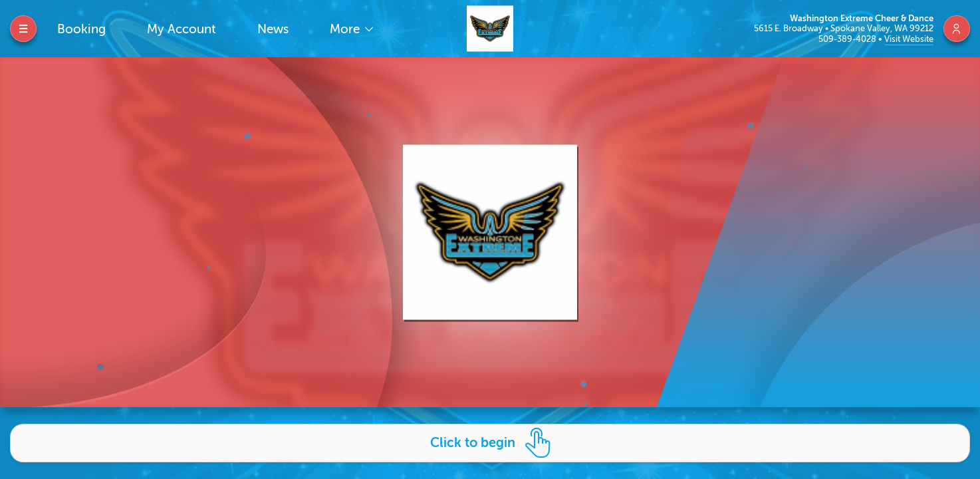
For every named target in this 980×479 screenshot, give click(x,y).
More (346, 29)
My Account (182, 29)
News (273, 29)
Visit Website (909, 39)
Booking (81, 29)
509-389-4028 (848, 39)
